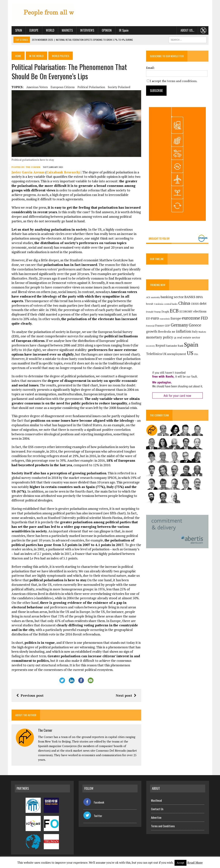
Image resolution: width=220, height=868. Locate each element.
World (50, 30)
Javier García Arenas (27, 172)
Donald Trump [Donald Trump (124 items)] (154, 312)
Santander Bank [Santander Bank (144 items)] (175, 346)
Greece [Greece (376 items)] (195, 325)
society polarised (118, 87)
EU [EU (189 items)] (148, 319)
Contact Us (157, 809)
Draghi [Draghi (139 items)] (165, 312)
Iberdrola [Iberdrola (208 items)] (165, 331)
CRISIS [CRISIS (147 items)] (195, 304)
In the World (37, 56)
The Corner (32, 167)
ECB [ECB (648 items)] (174, 311)
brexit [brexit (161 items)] (150, 304)
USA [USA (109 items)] (196, 354)
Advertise (156, 818)
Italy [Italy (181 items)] (195, 331)
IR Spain (123, 30)
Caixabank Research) (63, 172)
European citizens (62, 87)
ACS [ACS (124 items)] (148, 297)
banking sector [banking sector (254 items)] (172, 297)
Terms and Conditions (163, 826)
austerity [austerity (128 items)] (156, 297)
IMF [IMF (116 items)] (174, 332)
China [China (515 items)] (184, 303)
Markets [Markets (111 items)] (202, 332)
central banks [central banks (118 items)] (171, 304)
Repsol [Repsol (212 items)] (161, 345)
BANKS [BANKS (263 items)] (190, 297)
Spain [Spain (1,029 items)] (191, 345)
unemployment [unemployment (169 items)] (177, 354)
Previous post (29, 696)
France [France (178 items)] (160, 325)
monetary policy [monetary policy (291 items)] (160, 337)
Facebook (94, 803)
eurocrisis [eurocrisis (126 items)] (165, 319)
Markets (67, 30)
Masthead (156, 801)
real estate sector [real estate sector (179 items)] (189, 338)
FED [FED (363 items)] (205, 318)
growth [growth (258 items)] (152, 331)
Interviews (87, 30)
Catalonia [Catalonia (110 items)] (159, 304)
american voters (36, 87)
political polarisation (91, 87)
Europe (33, 30)
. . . (204, 30)
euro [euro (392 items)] (155, 318)
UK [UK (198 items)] (165, 354)
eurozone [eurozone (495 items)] (191, 318)
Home (18, 56)
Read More (195, 863)
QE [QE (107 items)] (175, 338)
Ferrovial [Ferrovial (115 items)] (150, 326)
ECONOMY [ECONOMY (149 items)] (186, 312)
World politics (61, 56)
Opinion (106, 30)
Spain (18, 30)
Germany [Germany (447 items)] (180, 325)
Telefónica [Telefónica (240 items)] (154, 354)
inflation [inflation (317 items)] (184, 331)
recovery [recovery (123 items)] (151, 346)
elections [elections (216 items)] (200, 311)
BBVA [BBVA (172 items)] (200, 297)
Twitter (93, 816)
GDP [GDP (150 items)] (168, 326)
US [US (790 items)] (190, 353)
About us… (188, 30)
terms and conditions (182, 81)
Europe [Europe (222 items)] (176, 319)
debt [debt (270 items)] (203, 303)
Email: (151, 68)
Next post (126, 696)
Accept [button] (180, 863)
